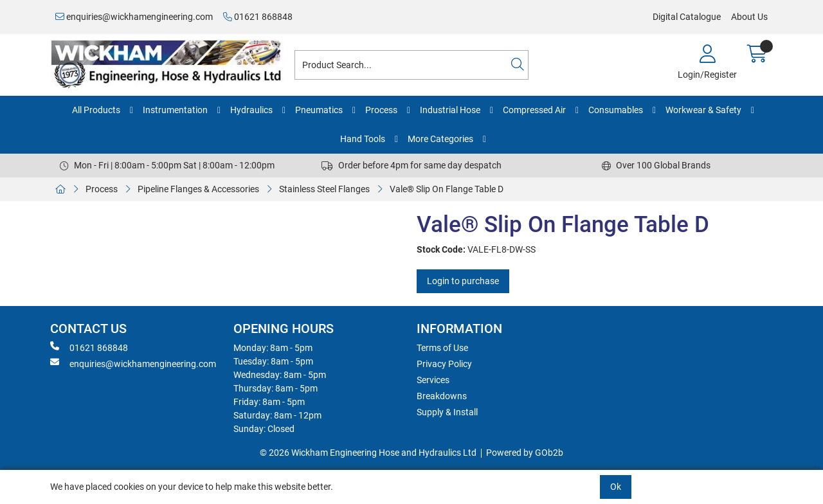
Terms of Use (442, 348)
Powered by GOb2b (525, 453)
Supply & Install (447, 412)
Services (433, 380)
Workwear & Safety (703, 110)
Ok (616, 487)
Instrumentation (175, 110)
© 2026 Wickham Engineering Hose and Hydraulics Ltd (368, 453)
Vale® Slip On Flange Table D (447, 189)
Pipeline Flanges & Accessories (198, 189)
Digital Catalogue (687, 17)
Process (381, 110)
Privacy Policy (444, 364)
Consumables (616, 110)
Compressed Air (534, 110)
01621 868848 (258, 17)
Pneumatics (319, 110)
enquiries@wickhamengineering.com (134, 17)
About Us (749, 17)
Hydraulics (251, 110)
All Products (96, 110)
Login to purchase (463, 281)
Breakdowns (442, 396)
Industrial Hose (450, 110)
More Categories (440, 139)
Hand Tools (363, 139)
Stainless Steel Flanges (324, 189)
